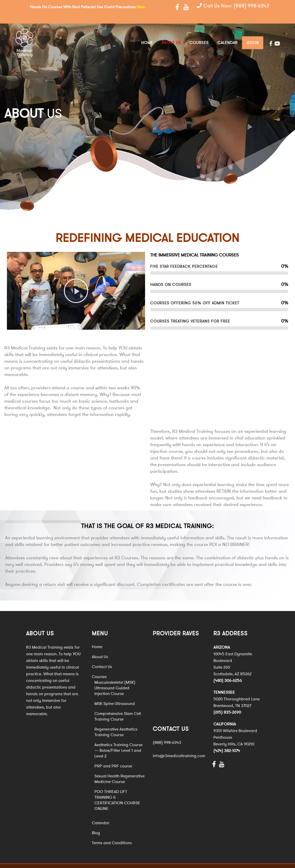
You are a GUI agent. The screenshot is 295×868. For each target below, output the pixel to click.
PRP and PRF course (113, 757)
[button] (76, 281)
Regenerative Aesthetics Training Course (116, 723)
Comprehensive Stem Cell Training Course (118, 707)
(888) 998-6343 (251, 6)
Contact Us (102, 657)
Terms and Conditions (112, 833)
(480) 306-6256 (228, 671)
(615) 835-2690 (227, 703)
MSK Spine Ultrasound (115, 694)
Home (97, 637)
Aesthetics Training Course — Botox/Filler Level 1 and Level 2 (118, 741)
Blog (96, 823)
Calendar (101, 813)
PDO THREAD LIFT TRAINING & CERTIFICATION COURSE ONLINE (117, 791)
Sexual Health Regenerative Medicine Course (119, 769)
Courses (99, 667)
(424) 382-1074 (227, 741)
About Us (100, 647)
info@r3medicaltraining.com (179, 746)
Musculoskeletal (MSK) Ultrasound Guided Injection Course (115, 679)
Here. (141, 7)
